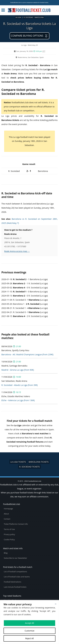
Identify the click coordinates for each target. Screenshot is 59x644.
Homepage (8, 509)
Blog (6, 553)
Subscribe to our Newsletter (15, 558)
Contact (7, 519)
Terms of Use (9, 529)
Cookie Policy (9, 540)
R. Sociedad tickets (29, 467)
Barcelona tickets (39, 462)
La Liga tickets (18, 462)
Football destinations (13, 582)
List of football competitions (15, 572)
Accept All (29, 623)
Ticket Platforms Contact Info (16, 524)
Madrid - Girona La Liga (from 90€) (18, 370)
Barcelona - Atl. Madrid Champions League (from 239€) (27, 354)
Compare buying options (27, 36)
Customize (29, 631)
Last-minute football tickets (15, 587)
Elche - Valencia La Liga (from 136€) (18, 400)
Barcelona (39, 17)
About (6, 514)
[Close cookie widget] (56, 604)
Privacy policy (9, 534)
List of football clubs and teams (17, 577)
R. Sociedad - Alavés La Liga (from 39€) (20, 385)
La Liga (18, 17)
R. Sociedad (28, 17)
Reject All (29, 638)
